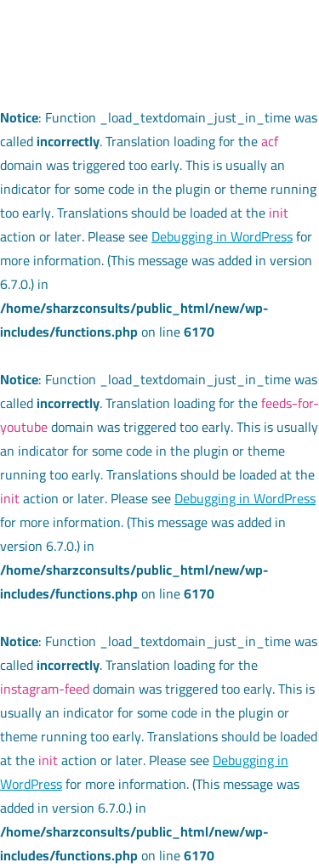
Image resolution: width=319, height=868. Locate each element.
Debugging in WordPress (222, 236)
